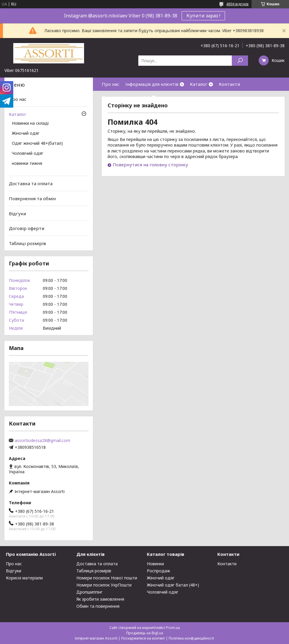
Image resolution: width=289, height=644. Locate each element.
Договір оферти (119, 97)
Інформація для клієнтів (152, 84)
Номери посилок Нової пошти (107, 578)
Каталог (199, 84)
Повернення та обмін (32, 198)
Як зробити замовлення (100, 599)
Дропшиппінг (90, 592)
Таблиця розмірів (94, 571)
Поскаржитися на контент (143, 638)
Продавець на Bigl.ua (145, 633)
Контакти (229, 84)
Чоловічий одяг (28, 154)
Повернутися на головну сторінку (150, 165)
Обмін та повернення (98, 606)
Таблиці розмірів (27, 243)
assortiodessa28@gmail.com (42, 441)
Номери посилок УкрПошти (104, 585)
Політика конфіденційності (191, 638)
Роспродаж (159, 571)
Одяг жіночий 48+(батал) (37, 144)
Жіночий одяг (26, 134)
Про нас (111, 84)
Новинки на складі (30, 124)
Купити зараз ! (203, 16)
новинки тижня (27, 164)
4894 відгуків (237, 4)
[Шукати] (240, 61)
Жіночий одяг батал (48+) (173, 585)
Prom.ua (173, 628)
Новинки (155, 564)
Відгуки (17, 213)
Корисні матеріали (24, 578)
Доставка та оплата (31, 183)
